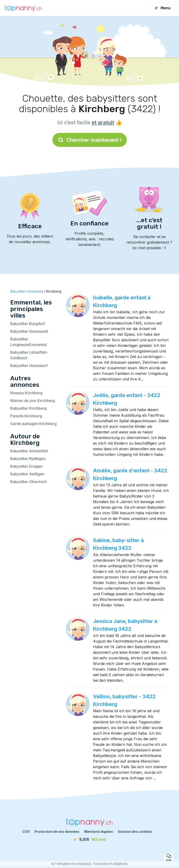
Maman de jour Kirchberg (33, 401)
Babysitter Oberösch (28, 482)
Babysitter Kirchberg (28, 408)
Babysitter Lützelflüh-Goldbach (29, 355)
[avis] (89, 839)
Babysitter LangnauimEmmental (29, 342)
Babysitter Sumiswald (29, 331)
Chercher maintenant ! (90, 140)
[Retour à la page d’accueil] (23, 8)
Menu (162, 8)
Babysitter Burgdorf (28, 324)
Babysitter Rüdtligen (28, 459)
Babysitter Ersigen (26, 466)
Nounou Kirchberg (26, 393)
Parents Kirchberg (26, 416)
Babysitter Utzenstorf (29, 366)
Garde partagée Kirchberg (33, 424)
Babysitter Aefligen (27, 474)
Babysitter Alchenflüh (29, 451)
